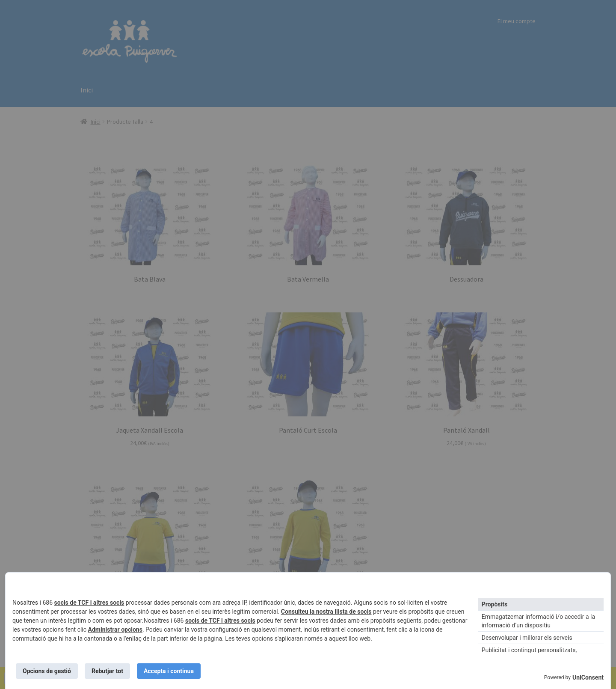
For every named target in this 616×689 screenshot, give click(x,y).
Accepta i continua (169, 671)
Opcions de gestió (47, 671)
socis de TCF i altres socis (89, 603)
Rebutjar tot (107, 671)
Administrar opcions (115, 630)
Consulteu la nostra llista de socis (326, 612)
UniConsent (588, 677)
